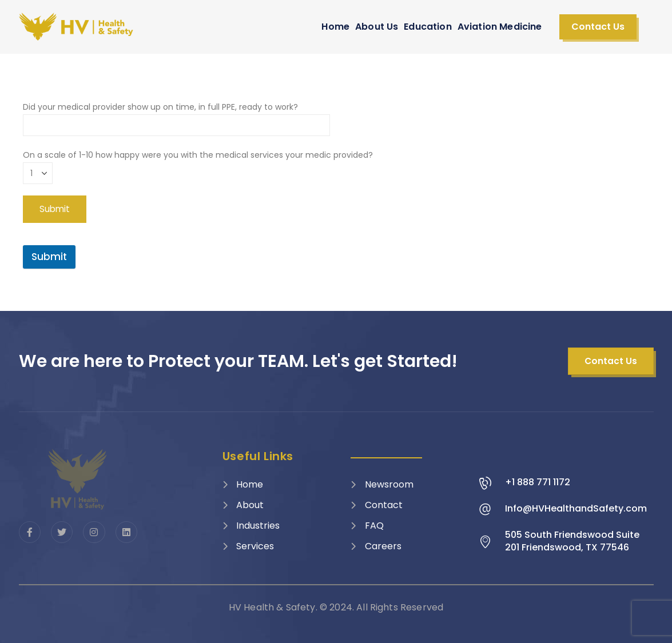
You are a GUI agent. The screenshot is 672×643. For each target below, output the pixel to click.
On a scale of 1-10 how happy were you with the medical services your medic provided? (198, 164)
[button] (598, 27)
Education (428, 27)
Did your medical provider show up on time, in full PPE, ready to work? (176, 116)
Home (335, 27)
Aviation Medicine (500, 27)
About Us (377, 27)
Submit (49, 257)
